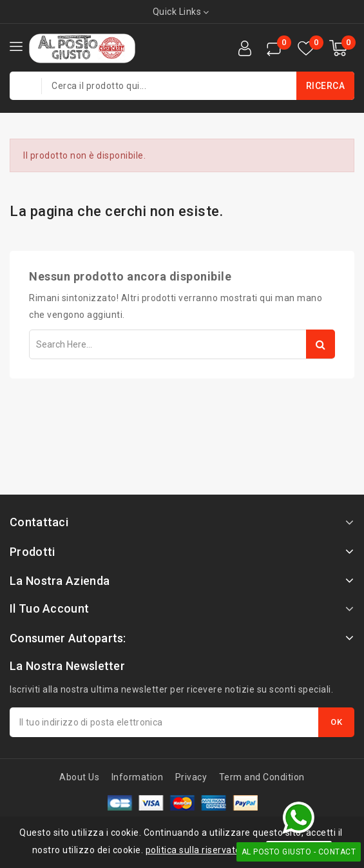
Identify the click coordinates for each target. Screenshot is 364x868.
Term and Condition (262, 777)
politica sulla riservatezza (202, 850)
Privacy (191, 777)
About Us (79, 777)
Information (138, 777)
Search (321, 344)
